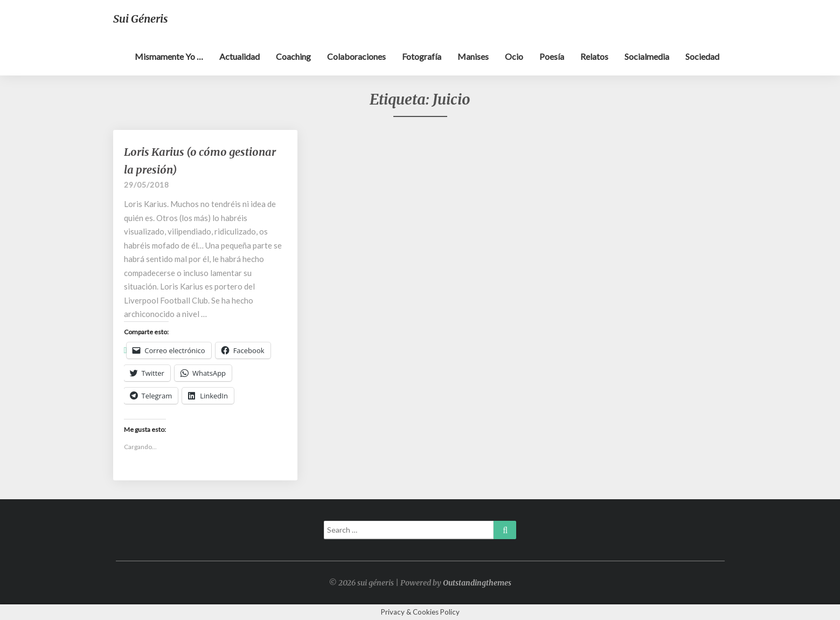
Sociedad (702, 56)
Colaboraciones (356, 56)
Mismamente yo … (169, 56)
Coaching (293, 56)
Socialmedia (647, 56)
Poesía (552, 56)
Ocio (514, 56)
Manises (473, 56)
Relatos (594, 56)
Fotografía (422, 56)
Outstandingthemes (477, 583)
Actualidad (239, 56)
